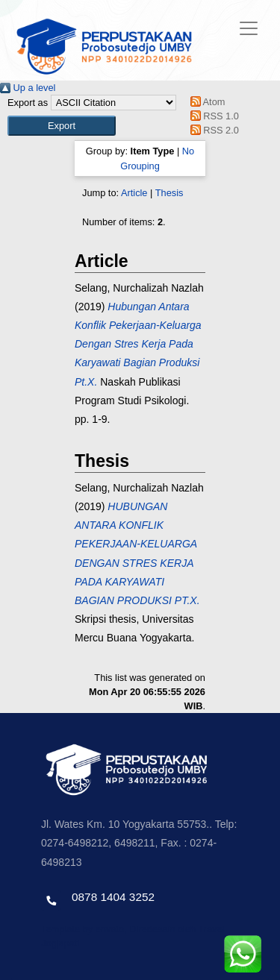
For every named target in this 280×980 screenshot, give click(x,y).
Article (134, 193)
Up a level (28, 88)
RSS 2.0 (212, 130)
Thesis (169, 193)
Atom (205, 102)
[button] (62, 126)
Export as (28, 103)
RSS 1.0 (212, 116)
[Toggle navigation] (249, 28)
